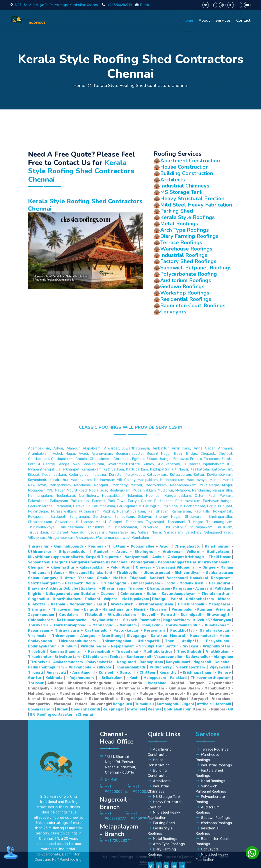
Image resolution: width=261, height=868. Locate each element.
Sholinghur (145, 754)
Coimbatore (131, 796)
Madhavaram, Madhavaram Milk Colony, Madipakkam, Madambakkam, (128, 682)
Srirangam (38, 812)
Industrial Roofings (184, 271)
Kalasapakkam (93, 770)
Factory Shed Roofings (188, 277)
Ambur (158, 759)
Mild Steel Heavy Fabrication (196, 221)
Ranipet (101, 754)
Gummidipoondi (68, 749)
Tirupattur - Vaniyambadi (125, 759)
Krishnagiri (195, 759)
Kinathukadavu (67, 801)
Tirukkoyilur (128, 775)
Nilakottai (37, 806)
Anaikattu (75, 759)
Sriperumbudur (73, 754)
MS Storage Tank (181, 208)
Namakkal (199, 780)
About (204, 20)
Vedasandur (81, 806)
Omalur (104, 780)
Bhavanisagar (114, 791)
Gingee (209, 770)
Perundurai (220, 785)
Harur (195, 764)
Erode (170, 785)
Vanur (59, 775)
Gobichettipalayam (81, 791)
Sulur (152, 796)
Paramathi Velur (80, 785)
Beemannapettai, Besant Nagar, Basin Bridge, (157, 656)
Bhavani (36, 791)
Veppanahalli (40, 764)
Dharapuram (159, 791)
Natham (58, 806)
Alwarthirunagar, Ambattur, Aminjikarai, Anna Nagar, (169, 651)
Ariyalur (223, 812)
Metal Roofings (179, 239)
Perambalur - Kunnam (192, 812)
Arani (127, 770)
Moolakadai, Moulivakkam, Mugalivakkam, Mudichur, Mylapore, (140, 693)
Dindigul (160, 801)
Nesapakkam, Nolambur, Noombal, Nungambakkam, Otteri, (154, 698)
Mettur (120, 780)
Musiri (139, 812)
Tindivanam (39, 775)
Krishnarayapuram (156, 806)
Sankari (157, 780)
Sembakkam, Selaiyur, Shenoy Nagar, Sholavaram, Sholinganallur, (174, 719)
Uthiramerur (40, 754)
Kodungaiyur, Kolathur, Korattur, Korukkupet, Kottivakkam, (118, 677)
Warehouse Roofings (186, 265)
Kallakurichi (101, 775)
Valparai (111, 801)
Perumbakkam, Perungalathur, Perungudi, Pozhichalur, (137, 708)
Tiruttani (117, 749)
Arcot (122, 754)
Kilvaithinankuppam (46, 759)
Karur (102, 806)
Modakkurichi (192, 785)
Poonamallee (143, 749)
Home (188, 20)
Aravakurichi (123, 806)
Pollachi (93, 801)
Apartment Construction (190, 177)
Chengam (37, 770)
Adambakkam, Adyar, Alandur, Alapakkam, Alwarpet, (74, 651)
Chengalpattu (187, 749)
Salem (34, 780)
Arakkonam (173, 754)
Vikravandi (79, 775)
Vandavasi (166, 770)
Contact (243, 20)
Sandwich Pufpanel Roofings (196, 283)
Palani (176, 801)
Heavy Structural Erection (192, 214)
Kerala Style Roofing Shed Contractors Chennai (141, 85)
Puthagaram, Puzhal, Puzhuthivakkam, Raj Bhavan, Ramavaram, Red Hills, (145, 714)
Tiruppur (136, 791)
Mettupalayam (136, 801)
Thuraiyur (159, 812)
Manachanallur (116, 812)
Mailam (227, 770)
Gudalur (88, 796)
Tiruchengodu (113, 785)
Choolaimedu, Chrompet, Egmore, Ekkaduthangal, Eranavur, (139, 661)
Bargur (59, 764)
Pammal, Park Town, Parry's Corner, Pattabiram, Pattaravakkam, (147, 703)
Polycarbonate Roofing (189, 290)
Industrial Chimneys (185, 202)
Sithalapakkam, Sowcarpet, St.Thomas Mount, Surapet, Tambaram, (86, 724)
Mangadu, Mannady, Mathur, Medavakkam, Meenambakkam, (146, 687)
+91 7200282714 (120, 5)
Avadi (165, 749)
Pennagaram (143, 764)
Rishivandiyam (188, 775)
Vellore (193, 754)
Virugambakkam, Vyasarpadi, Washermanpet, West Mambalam (99, 740)
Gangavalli (52, 780)
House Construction (184, 183)
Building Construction (187, 189)
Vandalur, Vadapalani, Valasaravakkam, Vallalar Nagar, (117, 735)
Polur (115, 770)
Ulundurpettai (157, 775)
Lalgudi (91, 812)
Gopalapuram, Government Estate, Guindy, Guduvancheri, (132, 666)
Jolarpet (176, 759)
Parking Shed (177, 227)
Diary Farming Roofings (189, 252)
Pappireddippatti (174, 764)
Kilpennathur (63, 770)
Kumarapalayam (145, 785)
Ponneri (96, 749)
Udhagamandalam (62, 796)
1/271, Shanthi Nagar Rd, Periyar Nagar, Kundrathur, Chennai (57, 5)
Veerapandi (177, 780)
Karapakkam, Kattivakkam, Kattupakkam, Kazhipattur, (126, 672)
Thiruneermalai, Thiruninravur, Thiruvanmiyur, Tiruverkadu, (110, 729)
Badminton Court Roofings (193, 321)
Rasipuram (221, 780)
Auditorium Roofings (186, 296)
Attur (70, 780)
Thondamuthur (216, 796)
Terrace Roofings (181, 258)
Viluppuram (187, 770)
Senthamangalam (44, 785)
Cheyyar (144, 770)
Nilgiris (35, 796)
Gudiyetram (218, 754)
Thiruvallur (38, 749)
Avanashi (204, 791)
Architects (173, 195)
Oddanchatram (200, 801)
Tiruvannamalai (216, 764)
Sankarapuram (220, 775)
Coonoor (108, 796)
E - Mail (145, 5)
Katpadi (93, 759)
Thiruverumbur (66, 812)
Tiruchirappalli (191, 806)
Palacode (119, 764)
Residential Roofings (186, 315)
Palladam (223, 791)
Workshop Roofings (185, 309)
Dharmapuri (99, 764)
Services (223, 20)
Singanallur (39, 801)
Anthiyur (54, 791)
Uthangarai (77, 764)
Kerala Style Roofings (187, 233)
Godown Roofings (182, 303)
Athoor (224, 801)
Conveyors (173, 328)
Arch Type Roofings (185, 246)
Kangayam (183, 791)
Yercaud (86, 780)
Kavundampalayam (179, 796)
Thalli (214, 759)
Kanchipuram (217, 749)
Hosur (225, 759)
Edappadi (138, 780)
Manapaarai (219, 806)
